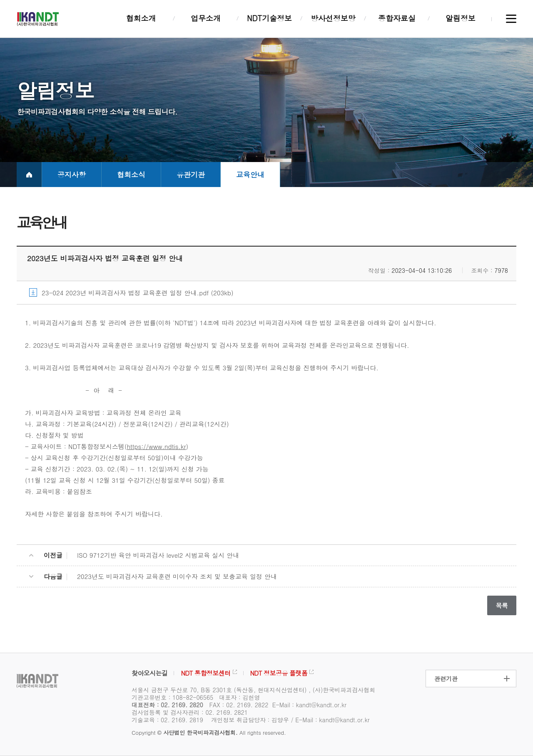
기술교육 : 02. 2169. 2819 (167, 720)
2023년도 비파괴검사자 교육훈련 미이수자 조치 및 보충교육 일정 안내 (177, 576)
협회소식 (131, 175)
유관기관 (191, 175)
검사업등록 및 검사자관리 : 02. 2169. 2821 (190, 712)
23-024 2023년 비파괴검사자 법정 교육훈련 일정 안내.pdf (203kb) (138, 293)
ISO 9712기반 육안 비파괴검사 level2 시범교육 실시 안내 (158, 555)
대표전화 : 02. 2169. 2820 (167, 705)
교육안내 (250, 175)
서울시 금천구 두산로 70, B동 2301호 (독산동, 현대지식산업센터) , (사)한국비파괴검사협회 (253, 690)
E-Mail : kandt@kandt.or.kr (309, 705)
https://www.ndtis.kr (157, 446)
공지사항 (72, 175)
